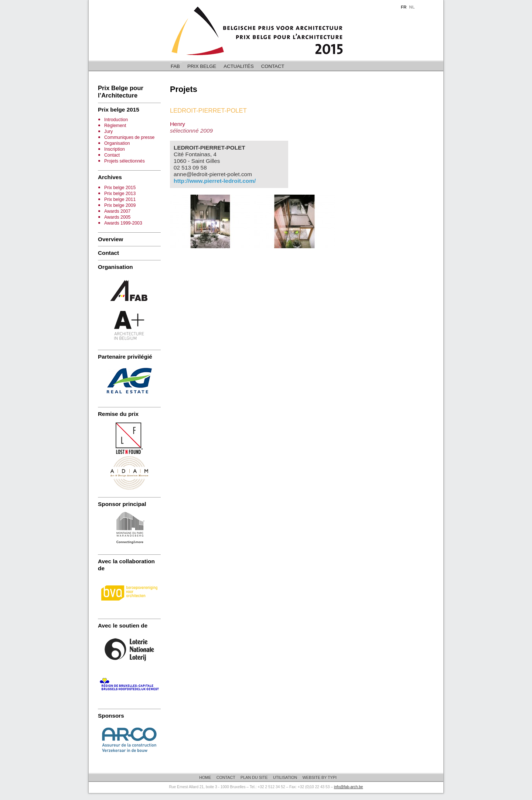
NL (412, 7)
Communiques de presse (129, 137)
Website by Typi (320, 777)
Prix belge (202, 66)
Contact (273, 66)
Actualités (238, 66)
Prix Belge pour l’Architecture (121, 92)
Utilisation (285, 777)
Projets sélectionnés (125, 161)
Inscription (115, 149)
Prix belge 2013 (120, 194)
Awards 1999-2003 (123, 223)
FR (404, 7)
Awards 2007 (117, 211)
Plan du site (254, 777)
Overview (110, 239)
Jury (108, 131)
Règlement (115, 126)
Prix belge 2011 (120, 199)
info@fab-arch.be (349, 787)
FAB (175, 66)
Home (205, 777)
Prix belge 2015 (120, 188)
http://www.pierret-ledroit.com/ (215, 181)
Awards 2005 (117, 217)
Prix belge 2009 (120, 205)
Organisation (117, 143)
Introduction (116, 120)
